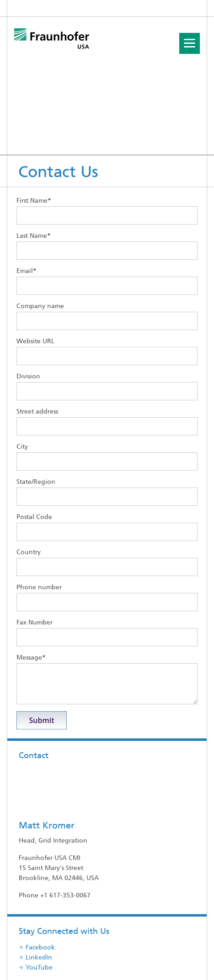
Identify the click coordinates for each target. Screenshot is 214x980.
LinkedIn (39, 901)
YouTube (39, 911)
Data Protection (135, 968)
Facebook (40, 891)
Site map (122, 957)
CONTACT (23, 968)
